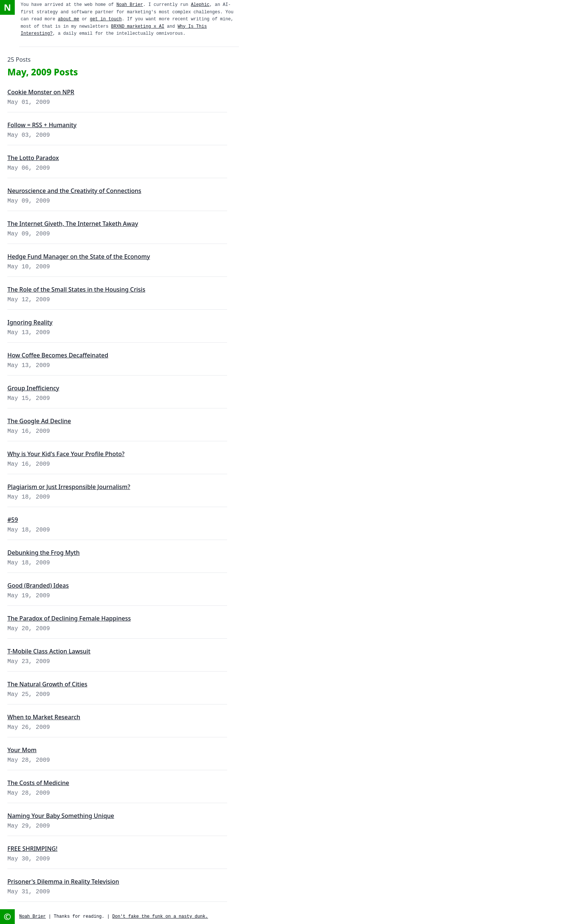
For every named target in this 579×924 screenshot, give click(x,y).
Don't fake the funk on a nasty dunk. (160, 917)
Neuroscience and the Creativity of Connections (74, 191)
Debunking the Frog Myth (44, 553)
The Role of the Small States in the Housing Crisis (76, 289)
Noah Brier (130, 5)
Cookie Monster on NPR (41, 92)
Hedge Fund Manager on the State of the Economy (79, 257)
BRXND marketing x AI (138, 27)
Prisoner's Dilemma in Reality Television (63, 881)
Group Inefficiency (33, 388)
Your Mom (22, 750)
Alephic (200, 5)
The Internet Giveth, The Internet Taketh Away (73, 224)
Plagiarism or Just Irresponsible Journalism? (69, 487)
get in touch (106, 19)
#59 (13, 520)
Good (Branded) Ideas (38, 585)
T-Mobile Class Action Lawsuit (49, 651)
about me (69, 19)
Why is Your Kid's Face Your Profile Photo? (66, 454)
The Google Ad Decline (39, 421)
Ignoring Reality (30, 322)
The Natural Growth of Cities (47, 684)
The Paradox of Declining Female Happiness (69, 618)
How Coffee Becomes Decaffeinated (58, 355)
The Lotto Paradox (33, 158)
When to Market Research (44, 717)
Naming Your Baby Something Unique (61, 816)
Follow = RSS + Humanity (42, 125)
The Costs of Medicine (38, 783)
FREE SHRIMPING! (32, 849)
